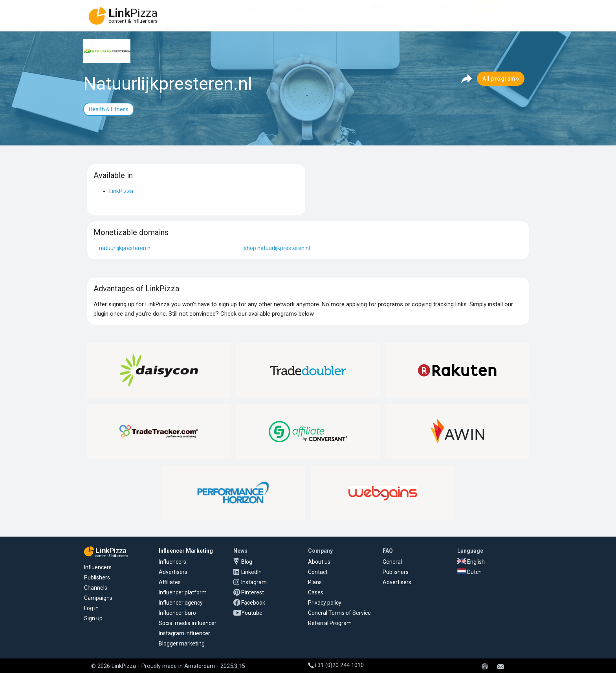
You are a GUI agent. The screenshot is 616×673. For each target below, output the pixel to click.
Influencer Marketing (186, 551)
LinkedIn (251, 572)
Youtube (252, 613)
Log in (91, 608)
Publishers (97, 577)
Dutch (469, 572)
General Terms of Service (339, 613)
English (471, 562)
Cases (316, 592)
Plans (315, 582)
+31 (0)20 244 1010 (336, 665)
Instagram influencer (184, 633)
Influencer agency (181, 603)
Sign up (93, 618)
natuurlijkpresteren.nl (125, 248)
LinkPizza (121, 191)
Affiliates (298, 16)
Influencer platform (183, 592)
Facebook (253, 603)
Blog (247, 562)
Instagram (254, 582)
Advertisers (207, 16)
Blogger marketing (182, 644)
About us (319, 562)
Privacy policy (325, 603)
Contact (318, 572)
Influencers (254, 16)
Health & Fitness (109, 109)
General (392, 562)
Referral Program (330, 623)
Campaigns (98, 598)
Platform (340, 16)
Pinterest (253, 592)
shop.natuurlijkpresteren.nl (277, 248)
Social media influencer (188, 623)
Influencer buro (177, 613)
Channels (96, 588)
